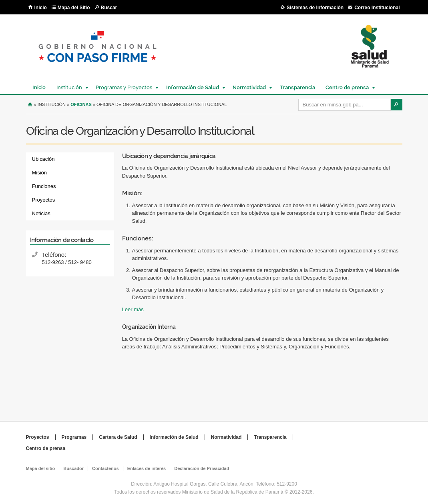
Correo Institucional (377, 8)
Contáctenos (105, 468)
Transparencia (297, 87)
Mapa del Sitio (74, 8)
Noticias (41, 213)
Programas (74, 437)
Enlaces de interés (147, 468)
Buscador (73, 468)
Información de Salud (192, 87)
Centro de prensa (347, 87)
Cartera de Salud (118, 437)
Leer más (133, 309)
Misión (40, 173)
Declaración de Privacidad (202, 468)
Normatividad (249, 87)
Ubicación (43, 159)
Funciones (44, 186)
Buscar (109, 8)
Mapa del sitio (41, 468)
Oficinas (81, 104)
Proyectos (44, 200)
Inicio (41, 8)
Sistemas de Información (315, 8)
